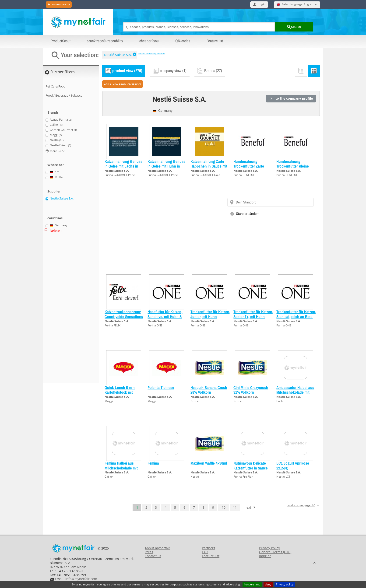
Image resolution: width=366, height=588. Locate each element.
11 (235, 507)
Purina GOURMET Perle (120, 175)
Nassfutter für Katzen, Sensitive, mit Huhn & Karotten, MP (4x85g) (165, 316)
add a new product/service (123, 84)
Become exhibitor (61, 4)
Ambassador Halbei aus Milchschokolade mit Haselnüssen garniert (295, 392)
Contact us (153, 556)
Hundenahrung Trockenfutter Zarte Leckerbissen (249, 166)
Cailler (281, 401)
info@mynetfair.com (81, 579)
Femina (153, 463)
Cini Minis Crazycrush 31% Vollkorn (251, 390)
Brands (53, 112)
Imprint (265, 556)
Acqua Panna (61, 120)
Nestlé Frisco (60, 145)
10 (224, 507)
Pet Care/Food (56, 86)
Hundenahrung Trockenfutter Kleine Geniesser (293, 166)
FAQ (205, 552)
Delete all (57, 231)
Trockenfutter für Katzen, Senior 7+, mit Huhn (253, 314)
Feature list (215, 41)
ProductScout (61, 41)
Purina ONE (155, 325)
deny (268, 584)
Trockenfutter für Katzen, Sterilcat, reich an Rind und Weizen (296, 316)
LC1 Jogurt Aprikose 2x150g (293, 465)
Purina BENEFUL (244, 175)
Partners (209, 548)
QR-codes (183, 41)
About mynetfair (157, 548)
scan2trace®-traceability (105, 41)
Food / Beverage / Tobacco (64, 95)
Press (149, 552)
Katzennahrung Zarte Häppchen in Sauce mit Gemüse (209, 166)
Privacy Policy (269, 548)
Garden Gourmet (63, 130)
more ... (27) (58, 151)
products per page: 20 (301, 506)
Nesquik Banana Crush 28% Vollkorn (209, 390)
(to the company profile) (151, 53)
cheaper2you (149, 41)
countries (55, 218)
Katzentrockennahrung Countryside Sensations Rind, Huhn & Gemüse (124, 316)
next (248, 507)
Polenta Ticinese (161, 387)
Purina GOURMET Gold (205, 175)
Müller (57, 177)
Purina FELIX (113, 325)
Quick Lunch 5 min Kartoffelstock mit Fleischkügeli (120, 392)
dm (55, 172)
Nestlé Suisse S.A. (118, 55)
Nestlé (195, 401)
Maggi (109, 401)
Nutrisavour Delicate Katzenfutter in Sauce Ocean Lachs (251, 468)
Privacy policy (285, 584)
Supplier (54, 191)
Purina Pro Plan (243, 477)
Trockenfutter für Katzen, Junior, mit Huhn (210, 314)
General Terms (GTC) (275, 552)
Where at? (56, 165)
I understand (252, 584)
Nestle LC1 (283, 477)
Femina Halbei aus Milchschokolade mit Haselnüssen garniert (122, 468)
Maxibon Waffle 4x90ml (209, 463)
